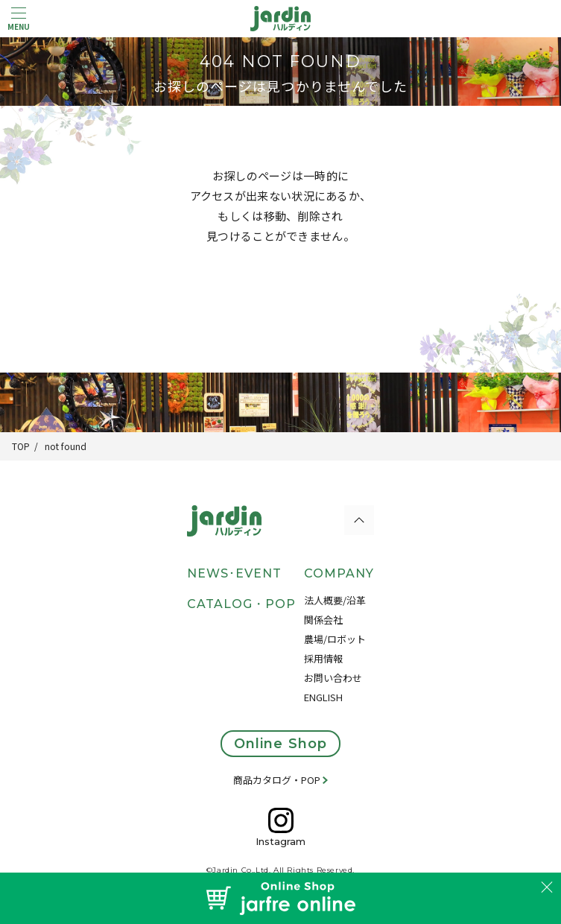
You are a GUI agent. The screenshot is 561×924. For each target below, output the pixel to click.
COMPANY (339, 573)
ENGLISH (323, 697)
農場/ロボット (335, 639)
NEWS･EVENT (234, 573)
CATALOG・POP (241, 604)
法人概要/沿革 (335, 600)
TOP (21, 446)
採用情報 (323, 658)
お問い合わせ (333, 678)
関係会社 (323, 620)
